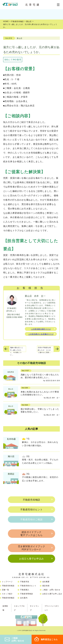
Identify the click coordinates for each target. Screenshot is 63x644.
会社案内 (24, 598)
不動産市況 (25, 582)
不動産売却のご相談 (31, 519)
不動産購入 (25, 590)
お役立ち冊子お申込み (32, 559)
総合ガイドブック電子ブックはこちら (31, 533)
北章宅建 (33, 5)
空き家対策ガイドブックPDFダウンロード (32, 548)
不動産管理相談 (26, 594)
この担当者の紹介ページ (41, 329)
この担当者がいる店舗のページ (41, 334)
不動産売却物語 (32, 500)
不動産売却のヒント (31, 509)
